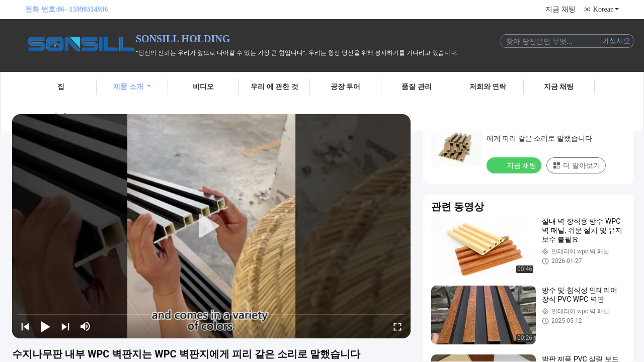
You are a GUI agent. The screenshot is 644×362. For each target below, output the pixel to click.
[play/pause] (45, 326)
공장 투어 (346, 87)
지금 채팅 (560, 9)
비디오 (203, 87)
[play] (211, 226)
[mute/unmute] (86, 326)
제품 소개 (132, 87)
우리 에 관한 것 (274, 87)
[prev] (25, 326)
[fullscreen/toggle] (397, 326)
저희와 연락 (488, 87)
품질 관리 (417, 87)
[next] (65, 326)
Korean (606, 9)
